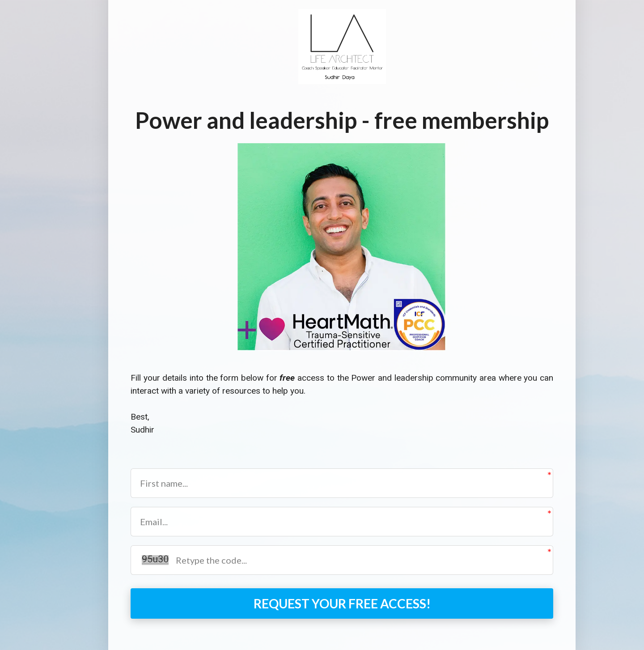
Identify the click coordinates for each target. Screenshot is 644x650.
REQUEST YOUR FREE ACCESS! (342, 603)
